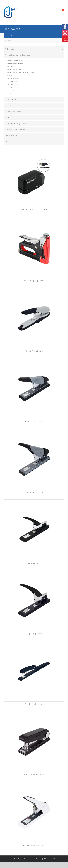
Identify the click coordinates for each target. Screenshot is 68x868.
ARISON (53, 859)
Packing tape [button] (34, 49)
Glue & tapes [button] (34, 106)
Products (34, 35)
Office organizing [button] (34, 100)
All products (11, 94)
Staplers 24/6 (12, 84)
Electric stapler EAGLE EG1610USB (34, 210)
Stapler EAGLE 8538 (34, 422)
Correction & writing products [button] (34, 130)
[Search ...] (34, 40)
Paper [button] (34, 118)
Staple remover (13, 78)
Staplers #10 (12, 82)
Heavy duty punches (15, 60)
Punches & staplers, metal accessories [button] (34, 55)
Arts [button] (34, 142)
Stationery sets (13, 91)
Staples (10, 88)
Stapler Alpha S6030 (34, 351)
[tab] (34, 49)
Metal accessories (14, 69)
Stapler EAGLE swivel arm (34, 775)
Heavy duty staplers (15, 63)
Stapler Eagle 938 (34, 563)
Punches (10, 76)
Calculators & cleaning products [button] (34, 124)
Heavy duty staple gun (34, 280)
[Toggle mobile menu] (63, 10)
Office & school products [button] (34, 112)
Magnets (10, 66)
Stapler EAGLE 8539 (34, 492)
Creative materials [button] (34, 136)
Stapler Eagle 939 (34, 634)
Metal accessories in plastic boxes (20, 72)
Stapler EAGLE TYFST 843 (34, 845)
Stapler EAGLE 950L (34, 704)
